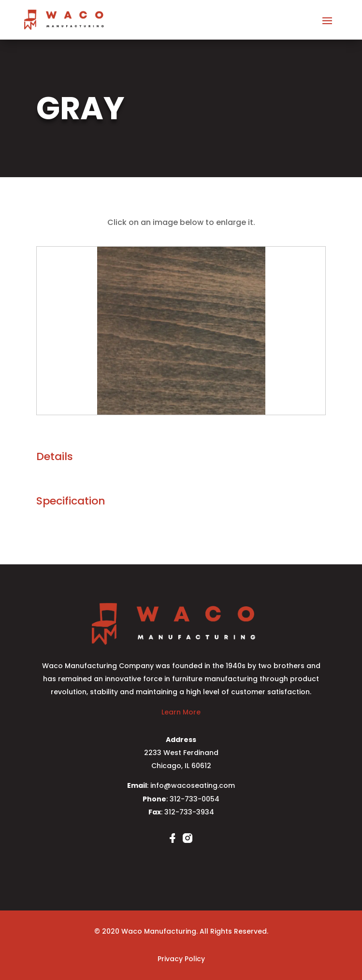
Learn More (181, 712)
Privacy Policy (181, 959)
